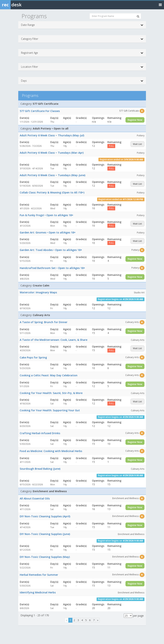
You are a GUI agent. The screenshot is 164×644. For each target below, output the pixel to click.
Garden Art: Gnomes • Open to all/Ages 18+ (48, 232)
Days (82, 81)
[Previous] (67, 620)
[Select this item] (142, 111)
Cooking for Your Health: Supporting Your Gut (50, 410)
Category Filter (82, 39)
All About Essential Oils (35, 498)
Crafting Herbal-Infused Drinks (40, 433)
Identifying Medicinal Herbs (38, 592)
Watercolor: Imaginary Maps (38, 292)
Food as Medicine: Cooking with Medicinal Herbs (51, 451)
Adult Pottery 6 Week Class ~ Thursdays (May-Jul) (52, 135)
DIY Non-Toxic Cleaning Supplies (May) (45, 557)
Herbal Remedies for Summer (39, 575)
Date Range (82, 25)
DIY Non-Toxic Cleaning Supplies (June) (45, 534)
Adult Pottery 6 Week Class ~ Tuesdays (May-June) (52, 175)
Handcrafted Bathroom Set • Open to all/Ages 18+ (52, 268)
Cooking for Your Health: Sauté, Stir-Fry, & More (51, 393)
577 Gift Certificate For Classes (40, 111)
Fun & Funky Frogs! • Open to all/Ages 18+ (47, 215)
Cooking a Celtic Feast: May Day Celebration (49, 375)
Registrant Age (82, 53)
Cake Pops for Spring (33, 357)
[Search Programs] (138, 16)
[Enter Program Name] (115, 16)
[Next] (98, 620)
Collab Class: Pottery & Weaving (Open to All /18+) (52, 192)
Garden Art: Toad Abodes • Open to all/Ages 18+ (51, 250)
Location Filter (82, 67)
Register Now (135, 120)
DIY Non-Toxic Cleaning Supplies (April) (45, 516)
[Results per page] (128, 616)
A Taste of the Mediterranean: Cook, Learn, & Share (54, 340)
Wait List (137, 144)
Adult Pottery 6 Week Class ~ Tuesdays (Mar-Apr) (52, 153)
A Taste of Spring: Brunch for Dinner (44, 322)
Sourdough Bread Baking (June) (40, 469)
